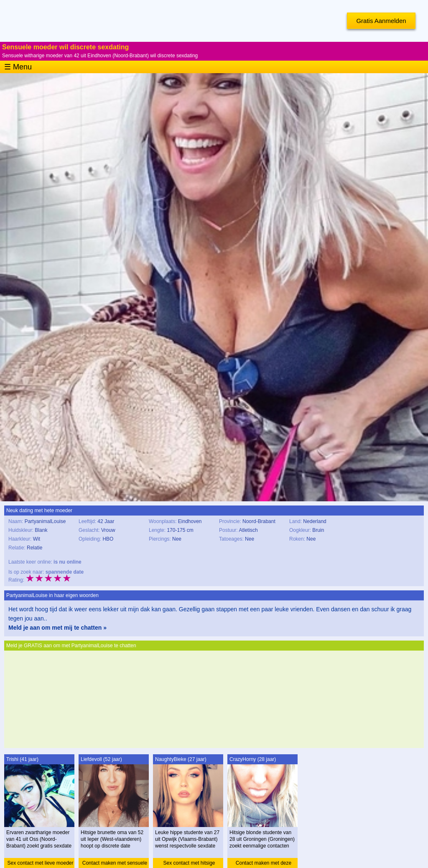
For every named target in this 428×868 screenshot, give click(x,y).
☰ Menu (18, 67)
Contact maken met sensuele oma (115, 864)
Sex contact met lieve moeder (40, 863)
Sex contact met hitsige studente (189, 864)
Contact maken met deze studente (264, 864)
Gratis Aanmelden (381, 21)
